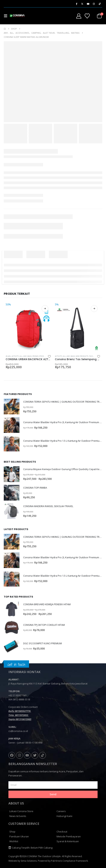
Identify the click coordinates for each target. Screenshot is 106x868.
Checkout (62, 832)
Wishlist (14, 841)
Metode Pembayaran (69, 836)
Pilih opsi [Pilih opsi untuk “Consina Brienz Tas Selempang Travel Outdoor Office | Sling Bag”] (94, 309)
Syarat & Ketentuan (68, 841)
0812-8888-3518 (21, 699)
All (21, 356)
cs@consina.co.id (18, 731)
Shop (12, 832)
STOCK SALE (44, 356)
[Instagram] (94, 4)
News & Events (18, 816)
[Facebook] (76, 4)
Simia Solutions (29, 861)
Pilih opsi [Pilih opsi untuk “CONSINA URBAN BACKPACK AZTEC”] (45, 309)
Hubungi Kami (64, 816)
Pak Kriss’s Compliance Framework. (70, 861)
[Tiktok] (100, 4)
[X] (82, 4)
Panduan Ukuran (19, 836)
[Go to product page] (28, 327)
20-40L (8, 356)
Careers (61, 811)
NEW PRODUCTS (82, 356)
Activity (15, 356)
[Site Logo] (17, 16)
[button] (7, 16)
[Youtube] (88, 4)
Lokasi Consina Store (21, 811)
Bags (29, 356)
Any (25, 356)
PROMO (35, 356)
